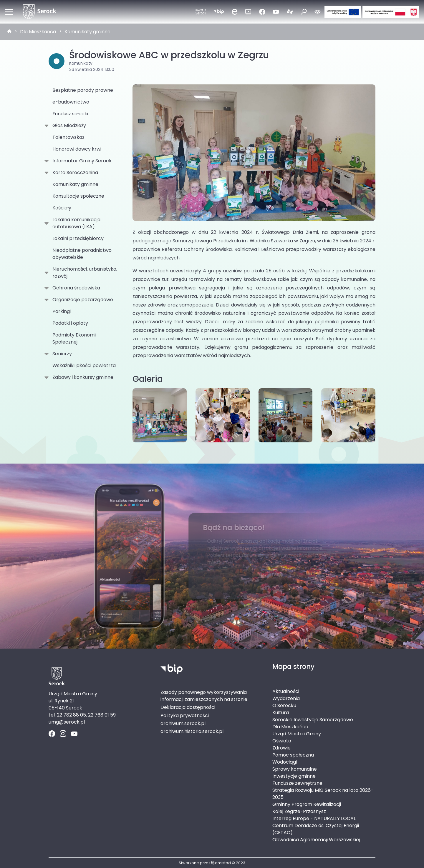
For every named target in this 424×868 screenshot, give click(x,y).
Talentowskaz (68, 137)
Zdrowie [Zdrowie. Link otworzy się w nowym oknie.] (281, 748)
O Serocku (284, 705)
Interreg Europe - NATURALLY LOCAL (314, 818)
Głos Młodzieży (68, 126)
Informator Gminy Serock (81, 161)
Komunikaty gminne (87, 32)
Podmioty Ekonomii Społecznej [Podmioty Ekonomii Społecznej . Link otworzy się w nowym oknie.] (74, 338)
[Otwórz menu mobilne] (9, 12)
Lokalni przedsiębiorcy (78, 238)
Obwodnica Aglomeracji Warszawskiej (316, 840)
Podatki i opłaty (70, 323)
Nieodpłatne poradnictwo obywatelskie (82, 254)
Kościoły (62, 208)
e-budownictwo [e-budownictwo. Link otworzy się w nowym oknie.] (71, 102)
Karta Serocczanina (74, 173)
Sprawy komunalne (295, 769)
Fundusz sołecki (70, 114)
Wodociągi (285, 762)
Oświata (282, 741)
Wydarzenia (286, 698)
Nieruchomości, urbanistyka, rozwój (84, 273)
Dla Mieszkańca (38, 32)
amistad (221, 863)
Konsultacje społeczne (78, 196)
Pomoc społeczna (293, 755)
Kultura (281, 713)
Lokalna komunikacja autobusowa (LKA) (75, 223)
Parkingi (62, 311)
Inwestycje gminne (294, 776)
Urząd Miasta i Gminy (297, 734)
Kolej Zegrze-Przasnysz (299, 811)
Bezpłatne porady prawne (83, 90)
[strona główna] (9, 32)
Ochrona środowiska (75, 288)
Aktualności (286, 691)
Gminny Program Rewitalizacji (307, 804)
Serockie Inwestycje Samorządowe (313, 720)
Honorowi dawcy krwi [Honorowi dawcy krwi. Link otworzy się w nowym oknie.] (77, 149)
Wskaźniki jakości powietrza (84, 365)
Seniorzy (61, 354)
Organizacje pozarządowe (82, 300)
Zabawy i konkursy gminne (82, 377)
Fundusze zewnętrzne (297, 783)
